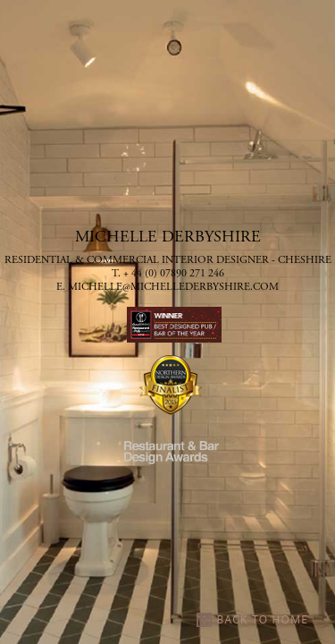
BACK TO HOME (263, 619)
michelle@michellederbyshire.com (173, 287)
